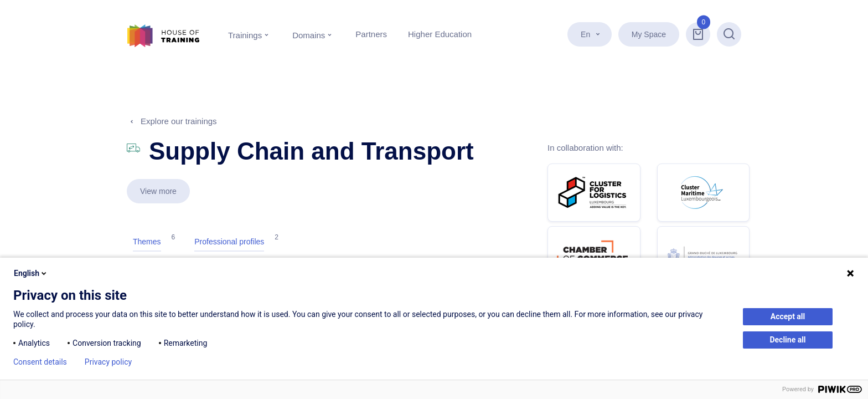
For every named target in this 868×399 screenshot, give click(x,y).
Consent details (40, 362)
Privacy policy (108, 362)
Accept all (788, 316)
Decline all (787, 340)
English (31, 273)
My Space (649, 34)
